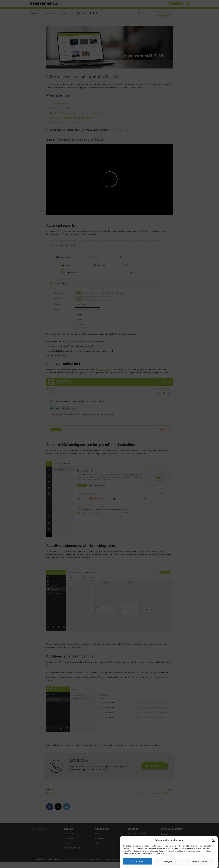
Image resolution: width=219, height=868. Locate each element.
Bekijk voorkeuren (200, 861)
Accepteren (138, 861)
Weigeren (169, 861)
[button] (213, 840)
